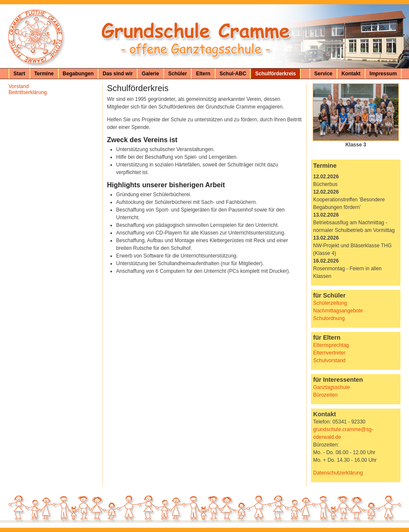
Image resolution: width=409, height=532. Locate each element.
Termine (44, 74)
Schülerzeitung (330, 303)
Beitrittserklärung (28, 92)
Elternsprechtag (331, 345)
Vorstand (19, 86)
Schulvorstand (329, 360)
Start (19, 74)
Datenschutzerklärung (338, 473)
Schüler (178, 74)
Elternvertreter (329, 353)
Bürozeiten (325, 395)
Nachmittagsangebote (338, 311)
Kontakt (351, 74)
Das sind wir (118, 74)
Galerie (151, 74)
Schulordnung (329, 318)
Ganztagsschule (331, 387)
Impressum (383, 74)
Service (324, 74)
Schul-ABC (233, 74)
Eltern (203, 74)
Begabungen (78, 74)
